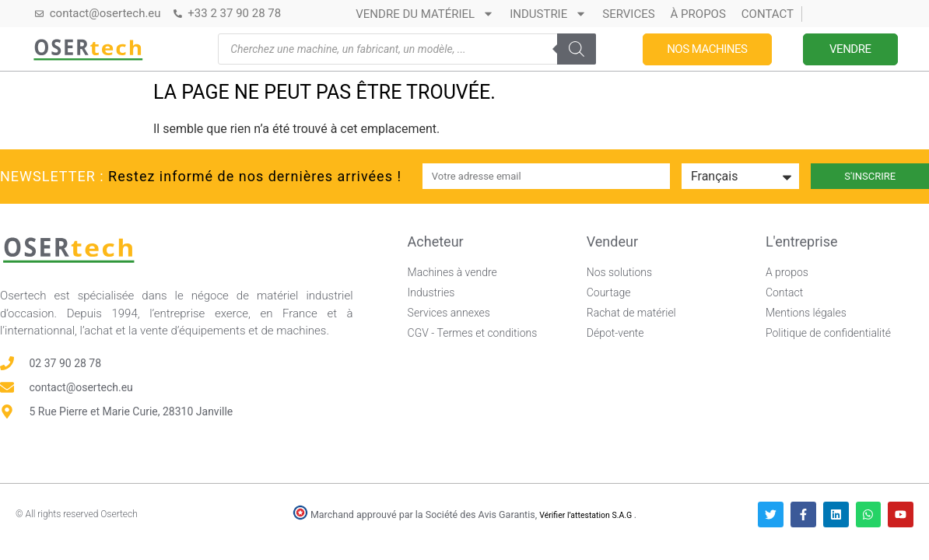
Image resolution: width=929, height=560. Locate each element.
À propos (698, 14)
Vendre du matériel (425, 14)
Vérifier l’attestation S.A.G (587, 515)
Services (628, 14)
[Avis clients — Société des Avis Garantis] (637, 409)
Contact (768, 14)
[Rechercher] (577, 49)
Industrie (548, 14)
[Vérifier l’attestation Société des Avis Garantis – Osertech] (301, 516)
